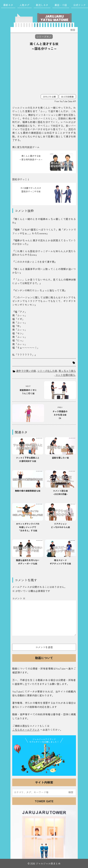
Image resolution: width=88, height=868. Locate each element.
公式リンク (80, 5)
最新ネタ (8, 5)
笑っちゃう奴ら (67, 371)
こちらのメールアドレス (26, 730)
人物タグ (24, 5)
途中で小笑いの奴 (26, 371)
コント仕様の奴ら (65, 375)
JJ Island (44, 759)
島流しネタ (42, 5)
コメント (19, 598)
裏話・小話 (61, 5)
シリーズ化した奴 (47, 371)
